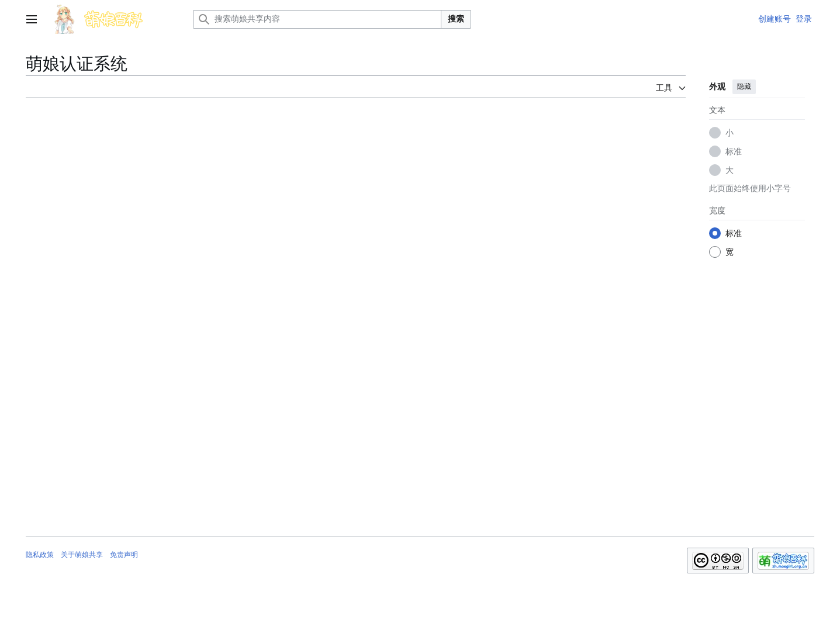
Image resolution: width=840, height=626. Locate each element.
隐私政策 (40, 555)
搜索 (456, 19)
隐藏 (744, 87)
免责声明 (124, 555)
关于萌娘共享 (82, 555)
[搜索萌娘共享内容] (317, 19)
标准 (734, 151)
